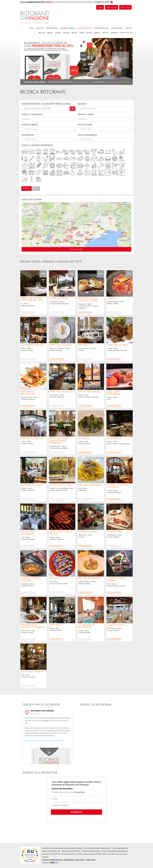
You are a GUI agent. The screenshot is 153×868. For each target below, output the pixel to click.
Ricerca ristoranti (85, 28)
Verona (97, 33)
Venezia (89, 33)
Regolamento (69, 860)
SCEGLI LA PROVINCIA (32, 114)
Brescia (50, 33)
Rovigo (66, 33)
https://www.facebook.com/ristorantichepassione (44, 741)
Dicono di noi (126, 33)
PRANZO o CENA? (86, 114)
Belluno (42, 33)
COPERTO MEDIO (30, 125)
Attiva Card (125, 7)
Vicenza (105, 33)
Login (100, 7)
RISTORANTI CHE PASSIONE (42, 711)
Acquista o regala (68, 28)
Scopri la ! (36, 2)
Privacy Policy (79, 860)
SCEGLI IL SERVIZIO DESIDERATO (37, 145)
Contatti (129, 28)
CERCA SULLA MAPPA (32, 200)
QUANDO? (82, 104)
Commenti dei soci (101, 28)
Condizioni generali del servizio (53, 860)
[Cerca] (73, 109)
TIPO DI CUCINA (85, 125)
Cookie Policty (90, 860)
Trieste (82, 33)
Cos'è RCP (40, 28)
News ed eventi (117, 28)
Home (31, 28)
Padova (58, 33)
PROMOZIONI (28, 135)
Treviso (74, 33)
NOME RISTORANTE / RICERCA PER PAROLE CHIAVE (46, 104)
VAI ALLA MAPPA (76, 249)
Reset (36, 189)
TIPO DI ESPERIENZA (87, 135)
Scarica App (112, 7)
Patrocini (115, 33)
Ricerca (27, 189)
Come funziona (52, 28)
